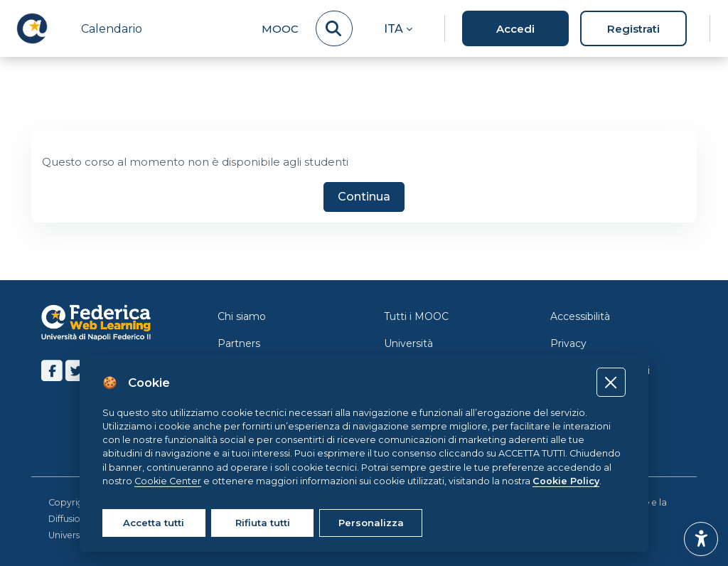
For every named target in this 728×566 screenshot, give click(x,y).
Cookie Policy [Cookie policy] (566, 481)
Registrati (633, 29)
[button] (398, 28)
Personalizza (371, 523)
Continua (364, 197)
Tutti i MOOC (416, 316)
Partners (239, 343)
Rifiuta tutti (263, 523)
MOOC (280, 29)
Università (408, 343)
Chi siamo (242, 316)
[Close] (611, 382)
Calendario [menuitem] (112, 29)
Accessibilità (580, 316)
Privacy (568, 343)
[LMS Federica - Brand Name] (32, 28)
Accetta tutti (154, 523)
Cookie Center (168, 481)
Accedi (515, 29)
